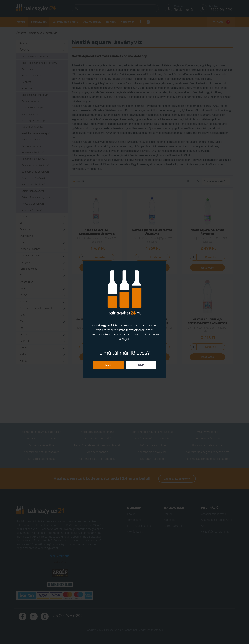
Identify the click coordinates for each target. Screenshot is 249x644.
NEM (141, 365)
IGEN (108, 365)
